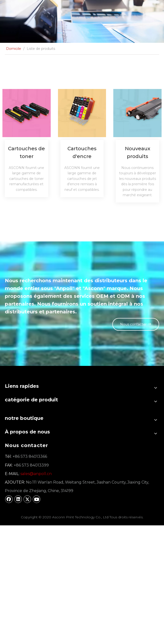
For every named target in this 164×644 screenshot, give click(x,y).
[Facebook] (9, 499)
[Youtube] (37, 499)
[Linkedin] (18, 499)
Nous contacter (135, 324)
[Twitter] (27, 499)
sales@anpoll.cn (36, 474)
